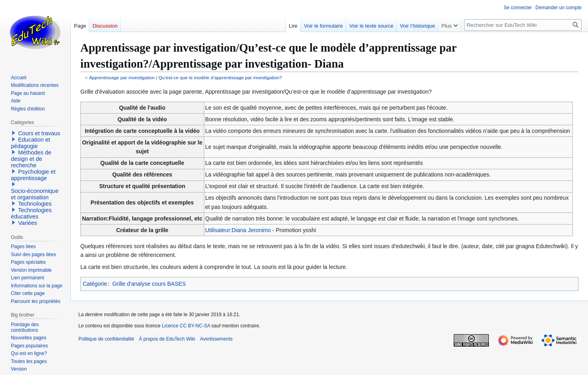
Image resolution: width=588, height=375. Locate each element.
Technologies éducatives (31, 213)
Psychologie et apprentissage (33, 175)
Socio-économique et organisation (35, 194)
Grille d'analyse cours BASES (149, 284)
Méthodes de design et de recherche (31, 159)
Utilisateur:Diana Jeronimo (238, 230)
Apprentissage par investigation (122, 77)
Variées (28, 223)
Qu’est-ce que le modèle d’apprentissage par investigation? (220, 77)
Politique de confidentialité (106, 339)
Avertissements (216, 339)
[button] (14, 133)
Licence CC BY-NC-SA (186, 326)
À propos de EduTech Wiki (167, 339)
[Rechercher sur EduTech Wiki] (523, 25)
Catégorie (95, 284)
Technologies (35, 204)
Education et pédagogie (30, 143)
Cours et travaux (39, 133)
